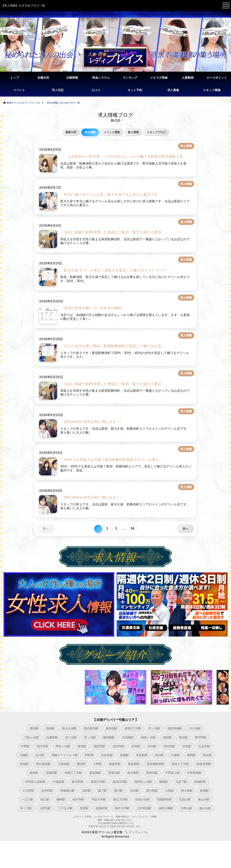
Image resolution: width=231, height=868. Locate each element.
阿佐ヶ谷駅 (63, 746)
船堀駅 (204, 791)
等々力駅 (26, 808)
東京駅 (183, 737)
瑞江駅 (45, 799)
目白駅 (159, 755)
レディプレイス (136, 832)
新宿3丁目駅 (133, 728)
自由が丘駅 (142, 799)
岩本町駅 (47, 791)
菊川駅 (119, 791)
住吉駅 (135, 791)
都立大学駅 (121, 799)
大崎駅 (24, 755)
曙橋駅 (164, 782)
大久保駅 (195, 728)
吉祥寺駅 (118, 746)
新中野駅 (78, 782)
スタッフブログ (156, 132)
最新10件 (71, 132)
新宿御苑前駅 (156, 764)
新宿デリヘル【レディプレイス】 (24, 103)
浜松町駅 (107, 755)
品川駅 (40, 755)
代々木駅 (154, 728)
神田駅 (167, 737)
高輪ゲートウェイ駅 (65, 755)
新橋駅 (124, 755)
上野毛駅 (45, 808)
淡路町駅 (51, 773)
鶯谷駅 (81, 764)
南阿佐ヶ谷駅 (143, 782)
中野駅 (25, 746)
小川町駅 (28, 791)
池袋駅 (50, 728)
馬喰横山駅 (68, 791)
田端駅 (24, 764)
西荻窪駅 (99, 746)
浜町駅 (87, 791)
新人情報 (133, 132)
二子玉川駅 (65, 808)
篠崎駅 (61, 799)
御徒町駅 (115, 764)
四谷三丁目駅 (180, 764)
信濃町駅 (52, 737)
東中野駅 (201, 737)
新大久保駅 (69, 728)
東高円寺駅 (98, 782)
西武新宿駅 (91, 728)
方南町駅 (59, 782)
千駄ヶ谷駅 (32, 737)
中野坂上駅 (172, 773)
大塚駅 (175, 755)
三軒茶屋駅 (144, 808)
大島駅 (170, 791)
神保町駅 (200, 782)
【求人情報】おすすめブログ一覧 (63, 103)
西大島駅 (152, 791)
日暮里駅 (64, 764)
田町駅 (89, 755)
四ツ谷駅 (71, 737)
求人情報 (90, 132)
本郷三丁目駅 (73, 773)
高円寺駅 (43, 746)
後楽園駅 (95, 773)
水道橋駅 (128, 737)
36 (132, 529)
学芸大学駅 (99, 799)
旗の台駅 (205, 808)
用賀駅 (84, 808)
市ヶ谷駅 (90, 737)
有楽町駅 (142, 755)
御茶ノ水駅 (148, 737)
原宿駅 (136, 746)
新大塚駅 (133, 773)
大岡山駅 (186, 808)
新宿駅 (34, 728)
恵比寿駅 (169, 746)
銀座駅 (34, 773)
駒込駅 (207, 755)
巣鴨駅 (191, 755)
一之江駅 (27, 799)
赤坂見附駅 (204, 764)
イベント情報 (112, 132)
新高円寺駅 (120, 782)
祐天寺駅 (78, 799)
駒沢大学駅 (122, 808)
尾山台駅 (204, 799)
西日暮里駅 (43, 764)
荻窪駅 (82, 746)
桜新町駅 (102, 808)
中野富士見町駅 (35, 782)
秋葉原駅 (134, 764)
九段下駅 (181, 782)
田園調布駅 (164, 799)
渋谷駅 (152, 746)
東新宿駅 (112, 728)
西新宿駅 (152, 773)
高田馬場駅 (175, 728)
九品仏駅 (185, 799)
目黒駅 (187, 746)
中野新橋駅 (194, 773)
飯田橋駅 (109, 737)
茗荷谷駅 (114, 773)
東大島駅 (187, 791)
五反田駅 (204, 746)
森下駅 (103, 791)
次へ (185, 529)
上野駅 (97, 764)
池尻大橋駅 (166, 808)
